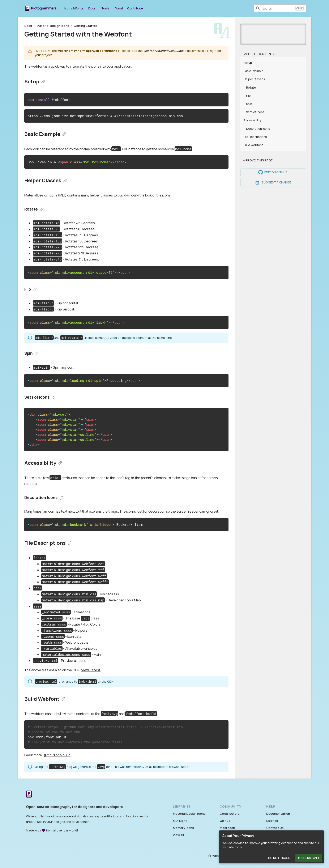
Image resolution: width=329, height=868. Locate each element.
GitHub (225, 821)
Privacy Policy (219, 856)
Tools (105, 8)
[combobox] (278, 8)
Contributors (230, 814)
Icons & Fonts (74, 8)
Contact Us (275, 828)
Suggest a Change (273, 183)
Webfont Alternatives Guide (163, 51)
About (119, 8)
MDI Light (180, 821)
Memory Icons (183, 828)
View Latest (91, 670)
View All (178, 835)
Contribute (135, 8)
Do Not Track (279, 858)
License (272, 821)
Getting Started (86, 26)
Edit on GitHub (273, 172)
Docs (92, 8)
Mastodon (227, 828)
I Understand (309, 858)
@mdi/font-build (57, 755)
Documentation (278, 814)
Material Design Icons (53, 26)
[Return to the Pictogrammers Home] (29, 794)
